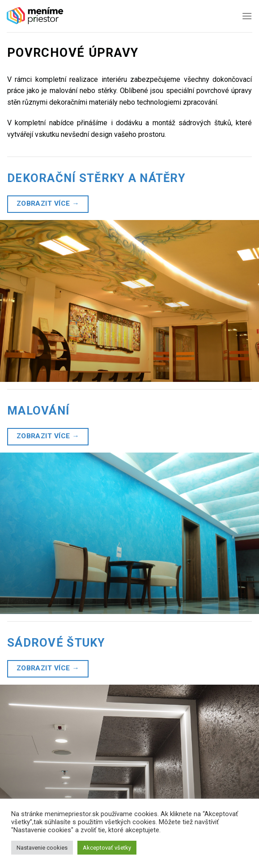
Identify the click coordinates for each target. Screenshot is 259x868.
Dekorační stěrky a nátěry (96, 178)
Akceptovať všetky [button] (107, 848)
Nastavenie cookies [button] (42, 848)
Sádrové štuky (56, 643)
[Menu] (247, 16)
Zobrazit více (48, 204)
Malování (38, 411)
